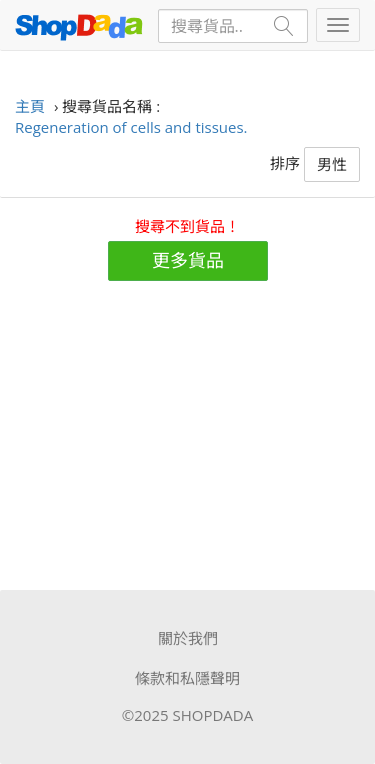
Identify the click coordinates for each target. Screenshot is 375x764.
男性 (332, 164)
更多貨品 (188, 260)
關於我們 (188, 638)
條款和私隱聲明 (187, 678)
